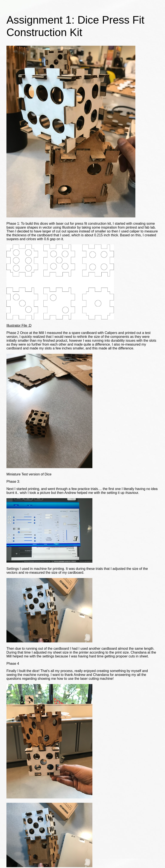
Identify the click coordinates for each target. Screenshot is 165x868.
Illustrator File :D (19, 325)
